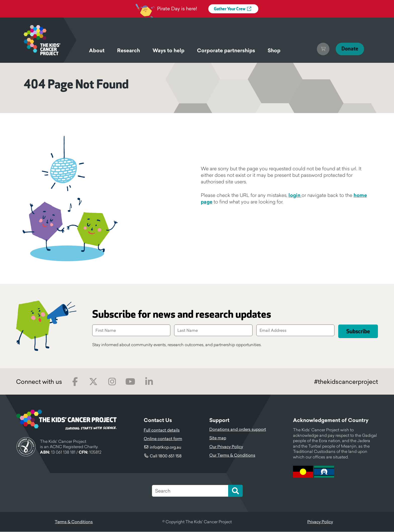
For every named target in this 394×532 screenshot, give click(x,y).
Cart (319, 49)
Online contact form (163, 439)
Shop (274, 50)
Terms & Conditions (74, 522)
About (97, 50)
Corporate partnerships (226, 50)
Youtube (130, 382)
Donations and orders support (238, 430)
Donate (348, 49)
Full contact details (162, 430)
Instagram (112, 382)
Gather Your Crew (230, 9)
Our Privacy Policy (226, 447)
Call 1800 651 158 (166, 456)
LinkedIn (149, 382)
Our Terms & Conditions (232, 455)
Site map (218, 438)
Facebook (75, 382)
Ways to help (168, 50)
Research (129, 50)
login (295, 195)
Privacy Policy (320, 522)
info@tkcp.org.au (165, 447)
